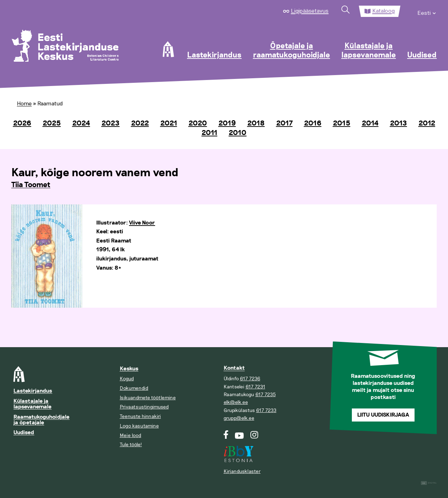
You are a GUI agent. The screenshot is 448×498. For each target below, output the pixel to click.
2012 (427, 123)
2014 (370, 123)
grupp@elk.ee (239, 418)
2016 (313, 123)
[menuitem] (427, 11)
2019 (227, 123)
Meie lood (130, 435)
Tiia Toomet (31, 185)
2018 (256, 123)
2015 (342, 123)
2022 (140, 123)
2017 (284, 123)
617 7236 (250, 379)
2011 (209, 133)
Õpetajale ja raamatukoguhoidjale (291, 51)
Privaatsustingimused (144, 407)
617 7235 (266, 395)
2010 (238, 133)
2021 (169, 123)
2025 (52, 123)
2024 (81, 123)
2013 (399, 123)
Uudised (422, 55)
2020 (198, 123)
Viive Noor (142, 223)
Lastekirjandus (214, 55)
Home (24, 104)
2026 (22, 123)
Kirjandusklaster (242, 471)
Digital (429, 483)
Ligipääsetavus (310, 11)
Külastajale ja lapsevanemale (369, 51)
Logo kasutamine (139, 426)
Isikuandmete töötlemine (148, 398)
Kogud (127, 379)
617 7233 (266, 410)
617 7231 (255, 387)
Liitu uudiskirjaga (383, 415)
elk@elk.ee (236, 402)
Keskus (129, 369)
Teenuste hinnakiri (140, 416)
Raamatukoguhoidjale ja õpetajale (41, 420)
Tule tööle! (131, 445)
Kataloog (384, 11)
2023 (111, 123)
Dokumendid (134, 388)
